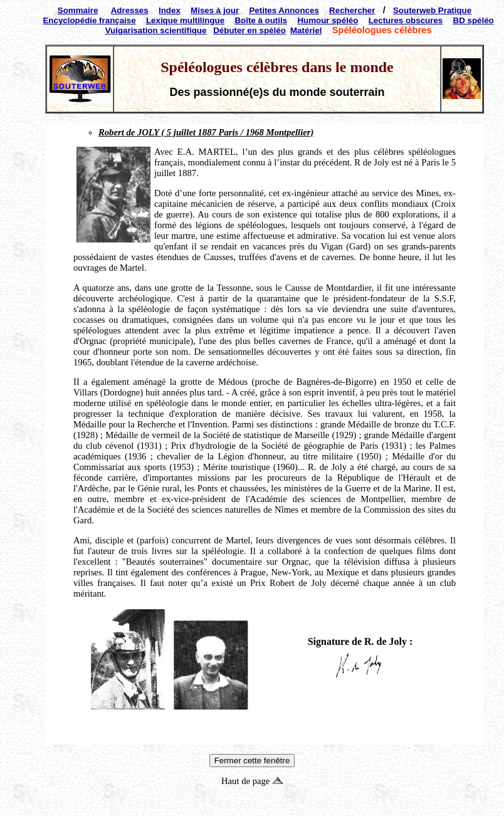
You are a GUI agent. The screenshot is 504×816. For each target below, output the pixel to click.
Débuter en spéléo (249, 30)
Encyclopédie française (89, 20)
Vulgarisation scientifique (156, 30)
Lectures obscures (406, 20)
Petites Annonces (284, 10)
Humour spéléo (328, 20)
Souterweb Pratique (432, 10)
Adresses (130, 10)
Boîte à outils (261, 20)
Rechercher (352, 10)
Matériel (306, 30)
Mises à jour (215, 10)
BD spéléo (474, 20)
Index (170, 10)
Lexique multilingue (185, 20)
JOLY (148, 132)
